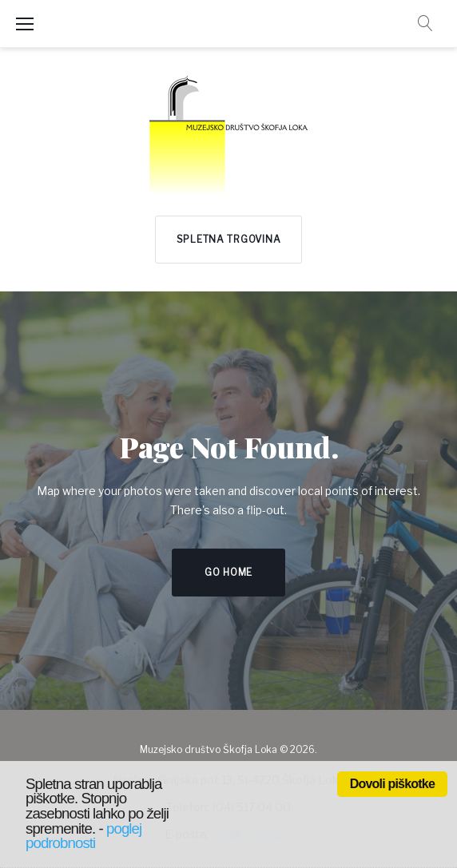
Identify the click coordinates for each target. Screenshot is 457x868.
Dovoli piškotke (392, 784)
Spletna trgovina (229, 239)
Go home (228, 572)
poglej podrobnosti (83, 836)
